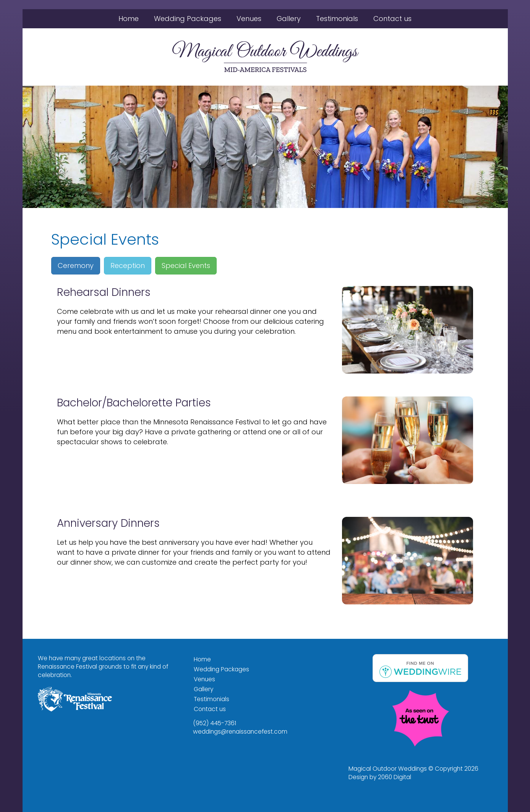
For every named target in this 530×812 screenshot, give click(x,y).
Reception (128, 266)
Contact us (392, 19)
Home (129, 19)
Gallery (289, 19)
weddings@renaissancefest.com (240, 732)
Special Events (186, 266)
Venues (249, 19)
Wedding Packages (188, 19)
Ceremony (76, 266)
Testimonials (337, 19)
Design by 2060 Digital (380, 777)
